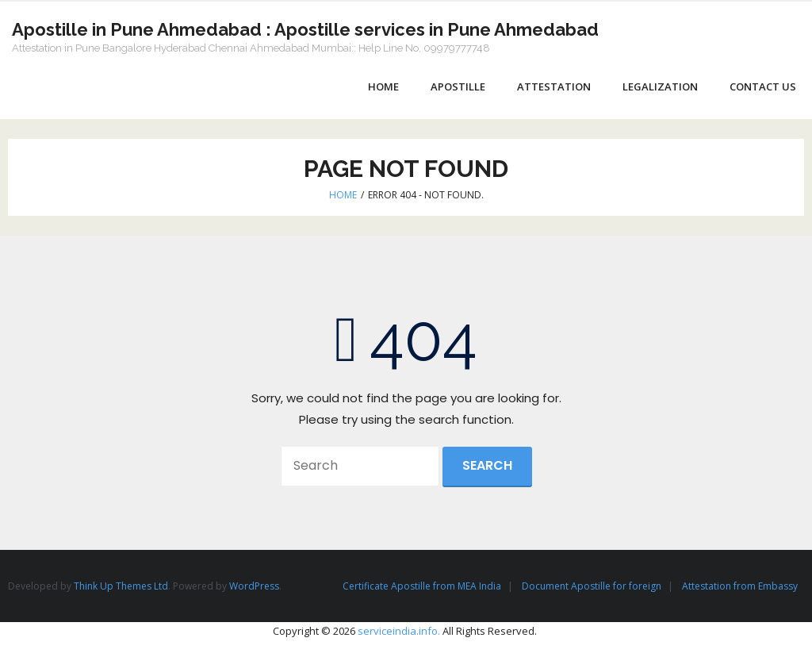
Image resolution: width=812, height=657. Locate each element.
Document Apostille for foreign (592, 586)
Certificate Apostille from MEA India (422, 586)
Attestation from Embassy (740, 586)
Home (343, 195)
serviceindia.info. (399, 631)
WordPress (254, 586)
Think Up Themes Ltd (121, 586)
